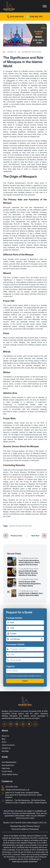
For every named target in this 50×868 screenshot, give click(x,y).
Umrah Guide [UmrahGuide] (7, 771)
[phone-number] (25, 660)
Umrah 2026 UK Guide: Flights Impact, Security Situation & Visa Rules (28, 573)
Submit (25, 681)
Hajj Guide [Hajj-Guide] (6, 768)
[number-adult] (25, 622)
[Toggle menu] (45, 6)
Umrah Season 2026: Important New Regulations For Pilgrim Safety (30, 584)
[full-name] (25, 649)
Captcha (10, 666)
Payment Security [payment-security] (18, 826)
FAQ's (4, 742)
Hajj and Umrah (10, 479)
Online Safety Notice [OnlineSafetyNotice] (10, 774)
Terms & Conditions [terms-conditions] (20, 829)
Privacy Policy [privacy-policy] (33, 826)
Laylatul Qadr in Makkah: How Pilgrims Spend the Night (31, 594)
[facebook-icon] (4, 724)
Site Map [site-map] (5, 751)
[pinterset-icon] (17, 724)
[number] (28, 671)
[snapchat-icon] (35, 724)
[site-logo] (25, 701)
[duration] (25, 634)
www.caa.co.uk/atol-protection (25, 861)
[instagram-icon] (11, 724)
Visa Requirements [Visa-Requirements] (9, 762)
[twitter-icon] (29, 724)
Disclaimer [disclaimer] (34, 829)
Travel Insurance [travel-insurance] (8, 745)
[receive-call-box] (7, 676)
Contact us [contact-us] (6, 748)
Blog (4, 739)
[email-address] (25, 655)
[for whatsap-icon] (35, 17)
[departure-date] (25, 639)
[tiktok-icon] (23, 724)
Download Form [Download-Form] (8, 765)
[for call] (15, 17)
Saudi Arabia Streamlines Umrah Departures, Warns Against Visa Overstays (29, 562)
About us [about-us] (5, 736)
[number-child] (25, 628)
